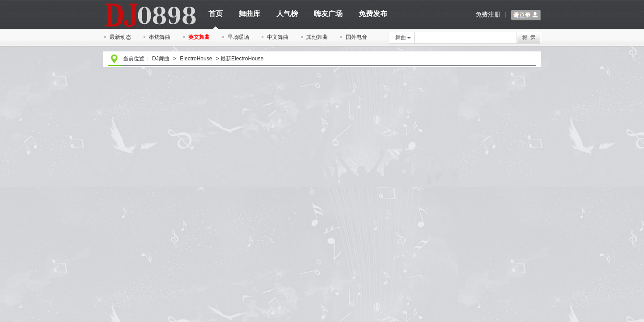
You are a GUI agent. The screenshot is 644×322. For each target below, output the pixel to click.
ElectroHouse (196, 59)
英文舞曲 (199, 37)
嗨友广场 (328, 14)
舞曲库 (250, 14)
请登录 (526, 15)
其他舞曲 (317, 37)
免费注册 (488, 14)
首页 (216, 17)
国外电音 (356, 37)
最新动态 (120, 37)
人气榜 (287, 14)
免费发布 (373, 14)
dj (150, 3)
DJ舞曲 (161, 59)
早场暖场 (238, 37)
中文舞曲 (278, 37)
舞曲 (403, 38)
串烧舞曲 (160, 37)
